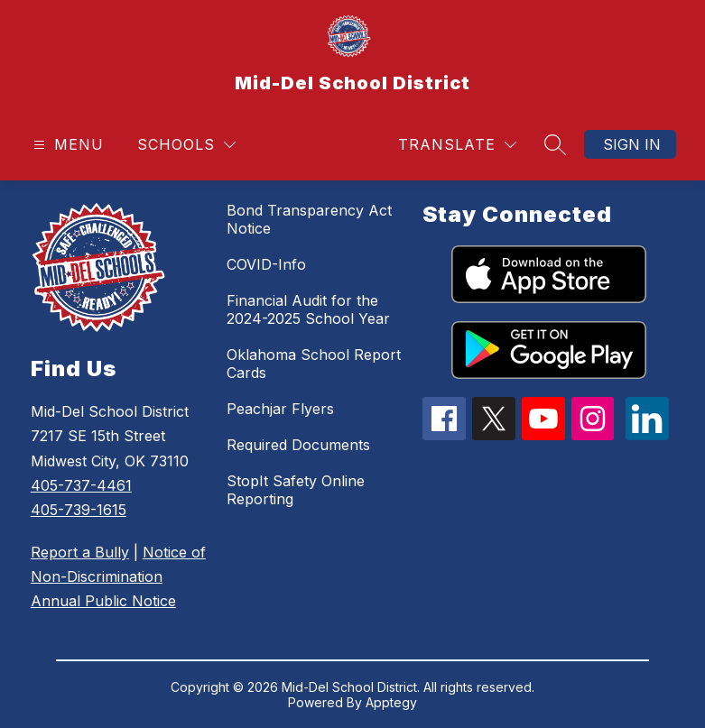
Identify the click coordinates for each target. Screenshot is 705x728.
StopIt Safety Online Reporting (296, 490)
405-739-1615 (79, 510)
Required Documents (298, 445)
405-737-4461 (81, 485)
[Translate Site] (457, 145)
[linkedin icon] (647, 435)
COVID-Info (266, 264)
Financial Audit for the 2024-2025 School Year (308, 309)
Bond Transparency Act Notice (309, 219)
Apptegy (391, 702)
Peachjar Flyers (280, 409)
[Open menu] (66, 145)
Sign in (632, 144)
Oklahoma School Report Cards (314, 364)
